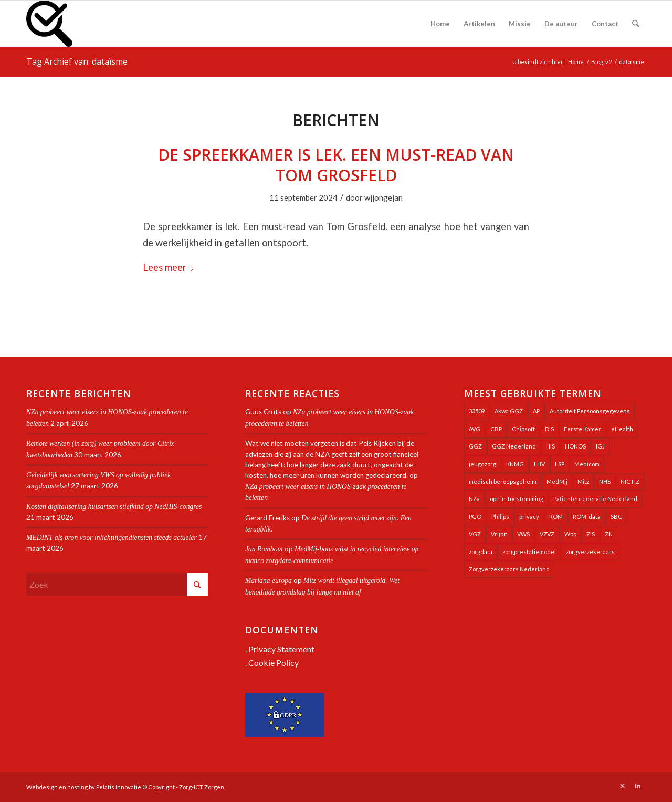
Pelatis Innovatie (119, 787)
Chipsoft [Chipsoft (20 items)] (523, 429)
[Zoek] (636, 24)
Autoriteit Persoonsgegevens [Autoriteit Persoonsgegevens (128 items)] (590, 411)
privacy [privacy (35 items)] (529, 517)
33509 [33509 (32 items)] (477, 411)
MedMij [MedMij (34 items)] (557, 481)
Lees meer (169, 267)
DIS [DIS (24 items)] (549, 429)
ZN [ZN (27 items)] (609, 534)
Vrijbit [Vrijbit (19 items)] (499, 534)
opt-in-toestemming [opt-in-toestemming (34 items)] (517, 499)
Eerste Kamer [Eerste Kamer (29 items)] (582, 429)
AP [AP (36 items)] (536, 411)
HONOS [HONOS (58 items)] (575, 446)
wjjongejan (384, 197)
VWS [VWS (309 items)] (523, 534)
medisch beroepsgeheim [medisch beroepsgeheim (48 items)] (503, 481)
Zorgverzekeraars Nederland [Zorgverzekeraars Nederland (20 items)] (509, 569)
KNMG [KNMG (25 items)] (515, 464)
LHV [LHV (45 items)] (539, 464)
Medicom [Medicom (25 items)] (587, 464)
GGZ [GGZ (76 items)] (475, 446)
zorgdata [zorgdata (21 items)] (481, 552)
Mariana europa (269, 581)
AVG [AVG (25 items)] (475, 429)
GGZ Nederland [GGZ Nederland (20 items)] (514, 446)
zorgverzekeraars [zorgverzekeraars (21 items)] (590, 552)
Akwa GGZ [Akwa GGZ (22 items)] (509, 411)
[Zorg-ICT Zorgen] (49, 24)
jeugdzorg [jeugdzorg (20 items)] (482, 464)
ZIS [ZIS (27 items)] (591, 534)
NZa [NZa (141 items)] (474, 499)
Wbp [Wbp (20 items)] (570, 534)
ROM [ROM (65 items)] (556, 517)
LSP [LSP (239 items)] (560, 464)
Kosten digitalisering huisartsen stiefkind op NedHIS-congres (114, 507)
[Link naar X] (622, 786)
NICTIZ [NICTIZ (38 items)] (630, 481)
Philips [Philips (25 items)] (500, 517)
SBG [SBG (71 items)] (617, 517)
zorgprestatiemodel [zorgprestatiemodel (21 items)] (529, 552)
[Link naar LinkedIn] (638, 786)
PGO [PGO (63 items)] (475, 517)
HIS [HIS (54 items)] (550, 446)
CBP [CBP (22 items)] (496, 429)
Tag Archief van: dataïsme (77, 61)
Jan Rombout (264, 549)
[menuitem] (440, 24)
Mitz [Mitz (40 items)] (583, 481)
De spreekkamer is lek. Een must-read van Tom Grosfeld (336, 165)
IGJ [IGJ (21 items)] (600, 446)
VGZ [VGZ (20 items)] (475, 534)
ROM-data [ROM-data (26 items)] (587, 517)
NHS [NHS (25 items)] (605, 481)
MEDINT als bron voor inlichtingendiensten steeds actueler (112, 538)
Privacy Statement (281, 649)
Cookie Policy (274, 663)
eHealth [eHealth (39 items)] (622, 429)
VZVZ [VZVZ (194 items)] (547, 534)
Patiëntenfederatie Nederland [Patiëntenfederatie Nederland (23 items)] (595, 499)
